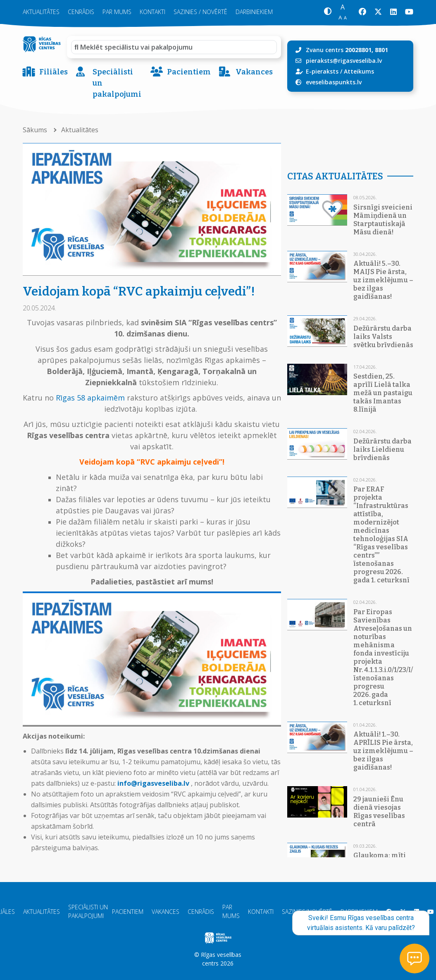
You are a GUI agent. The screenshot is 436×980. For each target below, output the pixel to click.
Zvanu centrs (347, 50)
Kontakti (152, 12)
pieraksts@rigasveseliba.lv (344, 61)
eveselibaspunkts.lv (334, 82)
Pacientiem (181, 72)
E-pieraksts (322, 71)
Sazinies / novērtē (200, 12)
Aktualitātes (41, 12)
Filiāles (45, 72)
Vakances (246, 72)
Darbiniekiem (254, 12)
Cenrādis (81, 12)
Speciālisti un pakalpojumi (109, 83)
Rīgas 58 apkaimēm (90, 398)
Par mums (117, 12)
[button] (328, 12)
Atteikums (359, 71)
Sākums (36, 130)
